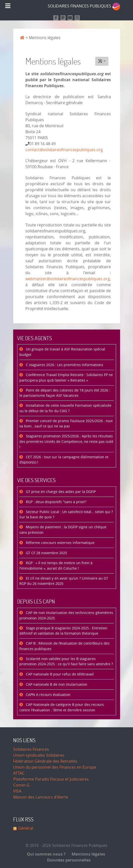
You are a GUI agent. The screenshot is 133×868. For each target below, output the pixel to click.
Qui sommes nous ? (46, 854)
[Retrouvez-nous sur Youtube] (70, 18)
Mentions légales (87, 854)
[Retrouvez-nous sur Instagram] (77, 18)
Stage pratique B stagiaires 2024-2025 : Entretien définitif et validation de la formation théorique (63, 631)
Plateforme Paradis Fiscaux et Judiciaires (51, 779)
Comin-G (21, 785)
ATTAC (19, 773)
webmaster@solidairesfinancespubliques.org (68, 279)
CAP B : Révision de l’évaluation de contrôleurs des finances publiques (65, 646)
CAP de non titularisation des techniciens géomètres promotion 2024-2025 (66, 616)
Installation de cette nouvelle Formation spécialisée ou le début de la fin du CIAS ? (65, 408)
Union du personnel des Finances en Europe (55, 767)
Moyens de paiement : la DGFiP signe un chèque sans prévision (63, 530)
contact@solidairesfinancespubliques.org (64, 150)
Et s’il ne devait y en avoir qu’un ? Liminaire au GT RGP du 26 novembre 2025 (64, 581)
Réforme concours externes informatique (60, 543)
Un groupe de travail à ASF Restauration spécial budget (62, 352)
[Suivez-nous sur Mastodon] (63, 18)
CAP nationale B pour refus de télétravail (59, 674)
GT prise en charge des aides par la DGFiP (60, 492)
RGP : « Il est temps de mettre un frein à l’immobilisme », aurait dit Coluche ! (56, 566)
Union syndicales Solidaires (39, 755)
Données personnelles (67, 860)
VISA (17, 791)
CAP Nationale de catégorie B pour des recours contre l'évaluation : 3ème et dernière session (62, 707)
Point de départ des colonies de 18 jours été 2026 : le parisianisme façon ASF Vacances (65, 393)
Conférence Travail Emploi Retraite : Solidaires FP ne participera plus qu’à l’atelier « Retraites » (66, 378)
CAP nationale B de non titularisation (56, 685)
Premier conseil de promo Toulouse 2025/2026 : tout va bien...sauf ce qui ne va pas (66, 424)
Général (26, 828)
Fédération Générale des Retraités (45, 761)
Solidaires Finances (31, 749)
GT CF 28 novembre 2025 (46, 553)
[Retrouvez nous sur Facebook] (56, 18)
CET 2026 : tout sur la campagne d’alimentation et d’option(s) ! (64, 460)
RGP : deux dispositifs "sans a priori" (56, 502)
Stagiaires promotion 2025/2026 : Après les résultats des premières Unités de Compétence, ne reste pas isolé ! (66, 442)
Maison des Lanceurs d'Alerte (41, 797)
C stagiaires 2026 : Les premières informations (64, 365)
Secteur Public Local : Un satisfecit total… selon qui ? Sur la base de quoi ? (66, 515)
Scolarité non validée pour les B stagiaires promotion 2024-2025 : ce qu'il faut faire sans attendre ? (66, 662)
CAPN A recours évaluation (48, 695)
